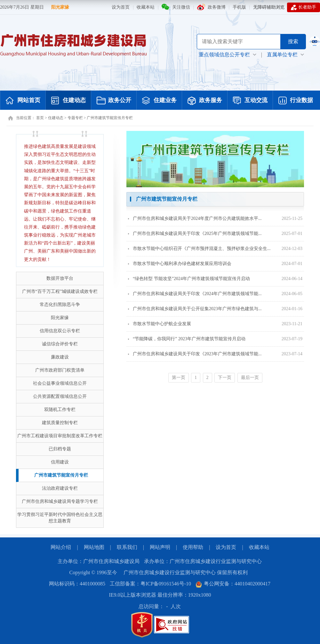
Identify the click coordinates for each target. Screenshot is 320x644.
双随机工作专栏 (60, 410)
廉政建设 (60, 357)
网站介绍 (61, 547)
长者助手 (304, 7)
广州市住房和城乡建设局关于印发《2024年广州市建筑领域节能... (195, 294)
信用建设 (60, 462)
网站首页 (23, 101)
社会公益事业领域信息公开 (60, 383)
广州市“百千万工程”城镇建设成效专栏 (60, 291)
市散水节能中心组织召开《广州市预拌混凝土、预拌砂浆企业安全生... (199, 249)
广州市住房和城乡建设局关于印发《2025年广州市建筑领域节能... (195, 233)
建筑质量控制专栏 (60, 423)
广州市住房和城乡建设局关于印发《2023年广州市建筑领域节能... (195, 354)
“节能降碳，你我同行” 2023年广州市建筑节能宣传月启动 (187, 339)
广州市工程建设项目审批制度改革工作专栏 (60, 436)
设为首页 (121, 7)
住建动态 (68, 101)
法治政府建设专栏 (60, 488)
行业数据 (296, 101)
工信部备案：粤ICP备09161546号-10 (150, 584)
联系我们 (127, 547)
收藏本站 (146, 7)
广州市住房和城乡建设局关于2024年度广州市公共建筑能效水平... (195, 218)
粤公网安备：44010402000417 (233, 584)
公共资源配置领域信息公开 (60, 396)
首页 (40, 118)
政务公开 (114, 101)
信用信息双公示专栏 (60, 331)
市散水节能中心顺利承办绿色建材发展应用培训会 (180, 264)
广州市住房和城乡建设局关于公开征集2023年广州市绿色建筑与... (195, 309)
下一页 (225, 378)
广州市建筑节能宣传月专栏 (110, 118)
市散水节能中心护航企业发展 (160, 324)
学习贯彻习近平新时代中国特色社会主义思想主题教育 (60, 518)
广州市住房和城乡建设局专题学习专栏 (60, 501)
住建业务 (159, 101)
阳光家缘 (60, 7)
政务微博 (217, 7)
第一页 (179, 378)
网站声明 (160, 547)
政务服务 (205, 101)
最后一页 (250, 378)
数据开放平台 (60, 278)
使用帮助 (193, 547)
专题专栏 (75, 118)
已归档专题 (60, 449)
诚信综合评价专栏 (60, 344)
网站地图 (94, 547)
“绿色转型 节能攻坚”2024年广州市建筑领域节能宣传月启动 (189, 279)
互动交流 (250, 101)
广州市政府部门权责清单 (60, 370)
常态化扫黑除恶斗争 (60, 305)
